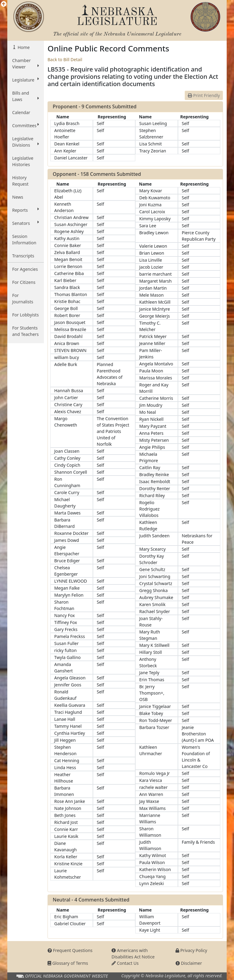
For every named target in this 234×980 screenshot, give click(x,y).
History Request (20, 181)
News (18, 197)
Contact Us (125, 963)
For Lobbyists (25, 315)
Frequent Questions (70, 950)
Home (23, 47)
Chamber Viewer (26, 64)
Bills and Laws (26, 96)
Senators (26, 223)
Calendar (21, 112)
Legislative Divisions (26, 142)
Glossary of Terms (68, 963)
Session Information (24, 239)
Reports (26, 210)
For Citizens (24, 282)
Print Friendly (204, 95)
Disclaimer (189, 963)
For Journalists (23, 298)
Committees (26, 125)
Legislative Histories (23, 161)
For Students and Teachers (25, 331)
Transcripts (23, 256)
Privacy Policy (191, 950)
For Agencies (25, 269)
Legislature (26, 80)
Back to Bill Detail (65, 59)
